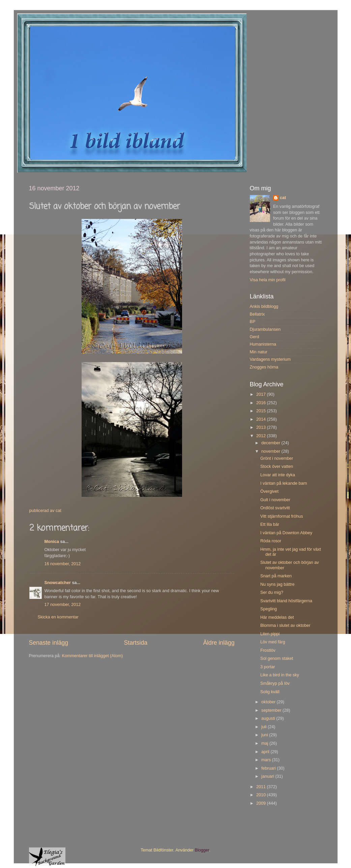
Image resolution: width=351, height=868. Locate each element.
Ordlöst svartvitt (275, 508)
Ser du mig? (272, 592)
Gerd (255, 337)
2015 (262, 411)
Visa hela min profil (268, 280)
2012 (262, 436)
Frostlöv (268, 650)
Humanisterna (263, 344)
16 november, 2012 (63, 564)
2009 (262, 803)
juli (265, 727)
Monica (52, 542)
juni (265, 735)
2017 (262, 394)
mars (267, 760)
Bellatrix (257, 314)
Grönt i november (277, 458)
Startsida (136, 643)
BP (253, 322)
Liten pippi (270, 634)
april (266, 752)
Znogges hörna (264, 367)
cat (283, 198)
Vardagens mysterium (270, 359)
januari (268, 776)
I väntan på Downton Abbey (286, 533)
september (272, 710)
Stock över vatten (277, 467)
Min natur (259, 352)
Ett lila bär (270, 524)
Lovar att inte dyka (278, 475)
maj (265, 743)
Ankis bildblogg (264, 307)
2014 (262, 419)
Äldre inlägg (219, 643)
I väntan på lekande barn (284, 483)
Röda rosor (271, 541)
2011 (262, 787)
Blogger (202, 850)
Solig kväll (270, 692)
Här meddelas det (277, 617)
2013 (262, 427)
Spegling (269, 609)
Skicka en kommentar (58, 617)
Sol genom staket (277, 658)
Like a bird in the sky (280, 675)
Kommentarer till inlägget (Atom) (93, 656)
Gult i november (275, 500)
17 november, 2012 (63, 605)
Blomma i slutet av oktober (285, 625)
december (271, 443)
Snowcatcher (58, 583)
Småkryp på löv (275, 683)
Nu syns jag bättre (277, 584)
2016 (262, 403)
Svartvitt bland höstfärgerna (286, 601)
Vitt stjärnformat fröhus (282, 516)
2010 (262, 795)
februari (269, 768)
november (271, 451)
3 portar (268, 667)
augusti (269, 718)
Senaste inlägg (49, 643)
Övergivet (269, 491)
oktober (269, 702)
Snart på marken (276, 576)
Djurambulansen (265, 329)
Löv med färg (273, 642)
